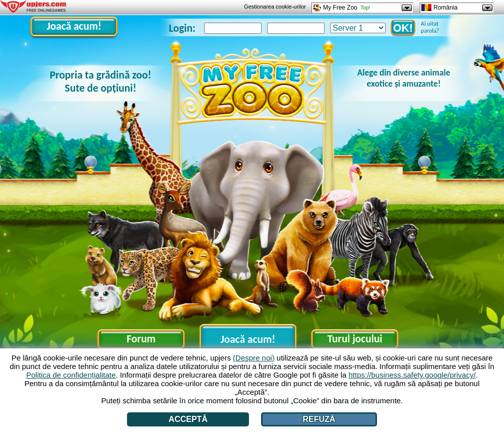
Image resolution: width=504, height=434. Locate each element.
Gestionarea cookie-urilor (275, 7)
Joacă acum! (74, 26)
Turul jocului (355, 339)
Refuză (319, 419)
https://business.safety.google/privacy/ (412, 375)
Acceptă (188, 419)
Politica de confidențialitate (71, 375)
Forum (141, 339)
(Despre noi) (254, 358)
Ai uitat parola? (430, 27)
